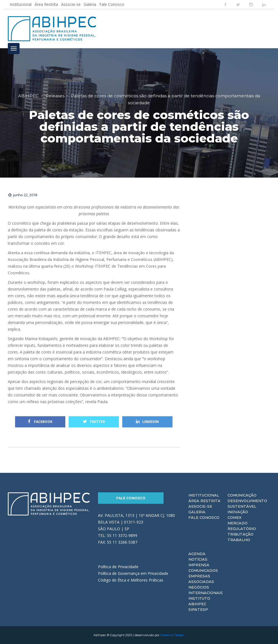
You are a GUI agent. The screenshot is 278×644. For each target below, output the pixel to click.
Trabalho (239, 540)
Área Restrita (46, 4)
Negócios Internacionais (206, 590)
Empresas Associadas (201, 579)
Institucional (21, 4)
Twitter (94, 422)
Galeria (90, 4)
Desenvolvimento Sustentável (247, 503)
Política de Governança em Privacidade (133, 573)
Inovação (238, 512)
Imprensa (199, 565)
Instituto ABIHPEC (199, 601)
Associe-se (71, 4)
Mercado (238, 523)
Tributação (240, 534)
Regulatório (242, 529)
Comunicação (242, 495)
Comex (234, 517)
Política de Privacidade (118, 567)
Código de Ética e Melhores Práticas (131, 580)
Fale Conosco (112, 4)
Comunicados (203, 570)
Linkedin (147, 422)
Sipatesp (198, 609)
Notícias (198, 559)
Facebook (40, 422)
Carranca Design (172, 635)
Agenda (197, 554)
